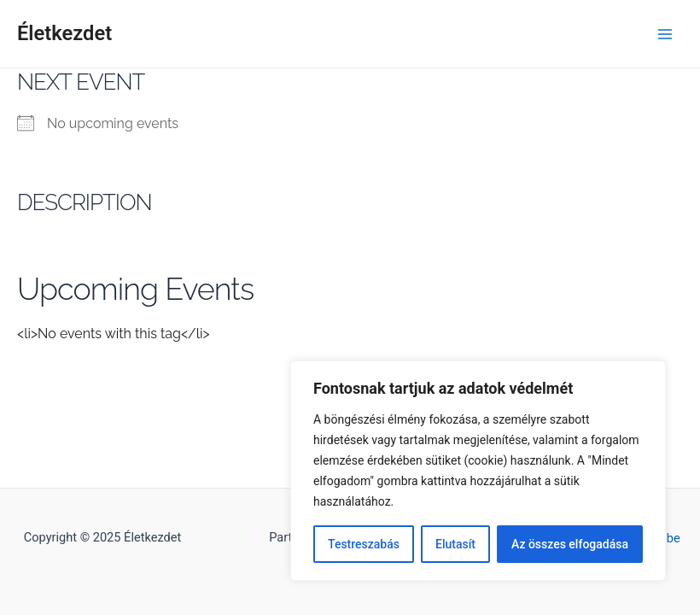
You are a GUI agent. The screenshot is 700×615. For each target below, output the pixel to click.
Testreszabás (364, 544)
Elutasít (455, 544)
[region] (478, 471)
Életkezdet (64, 33)
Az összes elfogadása (570, 544)
